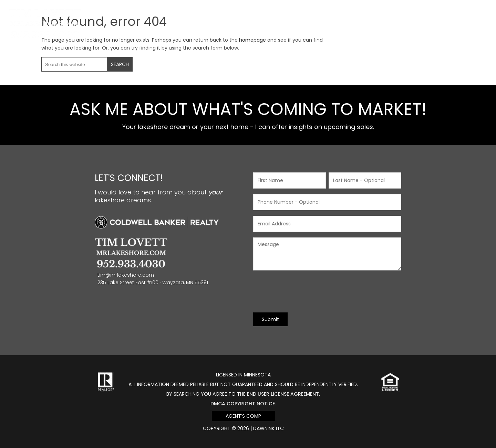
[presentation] (306, 291)
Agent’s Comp (243, 416)
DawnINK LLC (268, 428)
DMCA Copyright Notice (243, 404)
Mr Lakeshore (45, 13)
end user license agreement (283, 394)
